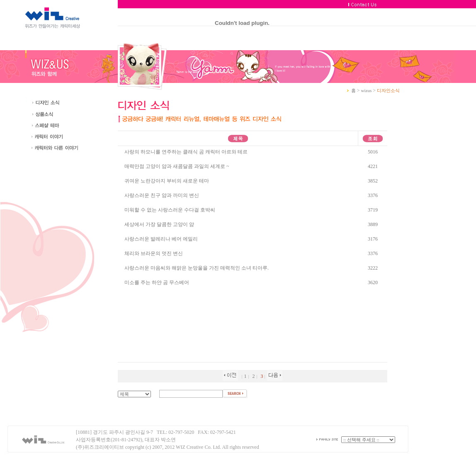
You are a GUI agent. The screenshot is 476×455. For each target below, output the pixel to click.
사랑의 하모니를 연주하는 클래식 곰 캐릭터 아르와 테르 (186, 152)
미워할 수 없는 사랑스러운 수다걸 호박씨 (170, 210)
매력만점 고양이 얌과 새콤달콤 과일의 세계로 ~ (177, 166)
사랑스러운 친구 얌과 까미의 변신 (162, 195)
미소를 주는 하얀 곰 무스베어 (157, 282)
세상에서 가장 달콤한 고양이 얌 (159, 224)
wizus (367, 90)
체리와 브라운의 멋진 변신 (154, 253)
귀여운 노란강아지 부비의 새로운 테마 (167, 181)
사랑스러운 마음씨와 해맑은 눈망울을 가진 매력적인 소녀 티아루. (197, 268)
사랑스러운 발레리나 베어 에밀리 (161, 239)
